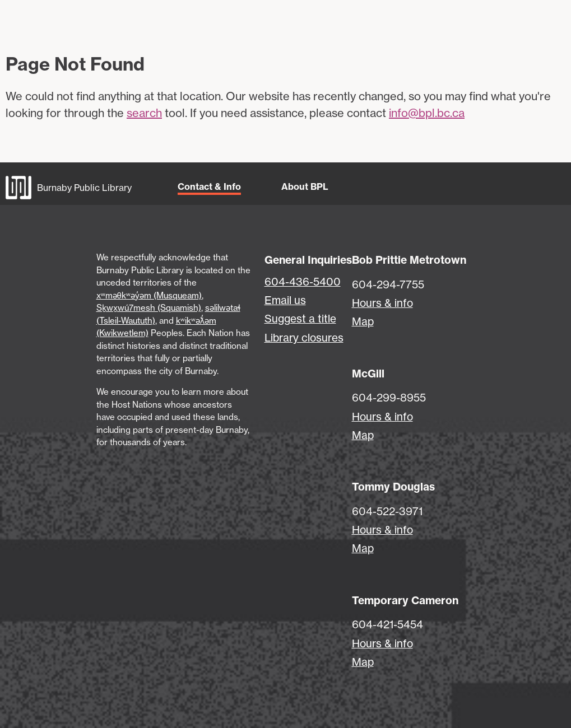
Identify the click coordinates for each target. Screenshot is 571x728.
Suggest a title (300, 319)
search (144, 113)
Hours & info (382, 303)
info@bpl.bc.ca (427, 113)
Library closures (304, 338)
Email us (285, 300)
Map (363, 321)
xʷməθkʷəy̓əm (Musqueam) (149, 295)
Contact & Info (209, 186)
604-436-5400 (303, 282)
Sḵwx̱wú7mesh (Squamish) (149, 308)
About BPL (305, 186)
